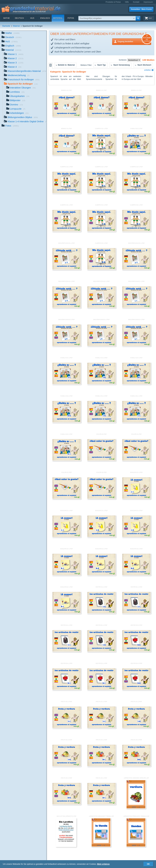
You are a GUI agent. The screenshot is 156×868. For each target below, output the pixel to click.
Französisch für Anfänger (22, 80)
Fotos (71, 18)
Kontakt (136, 2)
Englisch (45, 18)
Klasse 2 (14, 59)
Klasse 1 (14, 54)
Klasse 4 (13, 67)
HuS (32, 18)
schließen (149, 70)
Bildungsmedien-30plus (21, 118)
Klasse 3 (14, 63)
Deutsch (19, 18)
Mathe (6, 18)
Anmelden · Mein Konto (141, 9)
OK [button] (148, 864)
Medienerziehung (17, 76)
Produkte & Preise (113, 2)
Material (58, 18)
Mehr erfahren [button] (103, 864)
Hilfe (127, 2)
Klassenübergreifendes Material (25, 71)
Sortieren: (123, 60)
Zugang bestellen (134, 41)
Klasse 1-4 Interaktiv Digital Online (25, 122)
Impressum (148, 2)
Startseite (6, 26)
